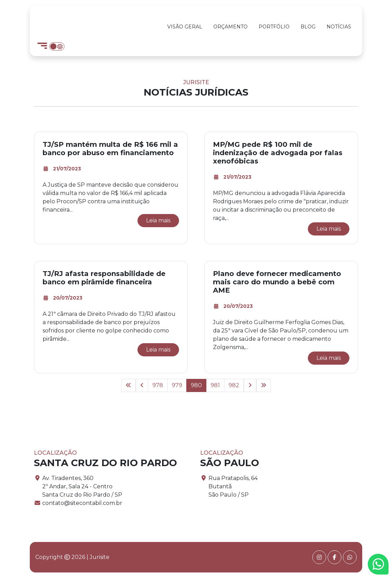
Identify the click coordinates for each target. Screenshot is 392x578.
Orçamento (230, 27)
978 (158, 385)
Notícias (339, 27)
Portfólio (274, 27)
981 (215, 385)
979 (177, 385)
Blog (308, 27)
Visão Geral (185, 27)
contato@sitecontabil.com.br (82, 503)
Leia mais (158, 220)
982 (234, 385)
